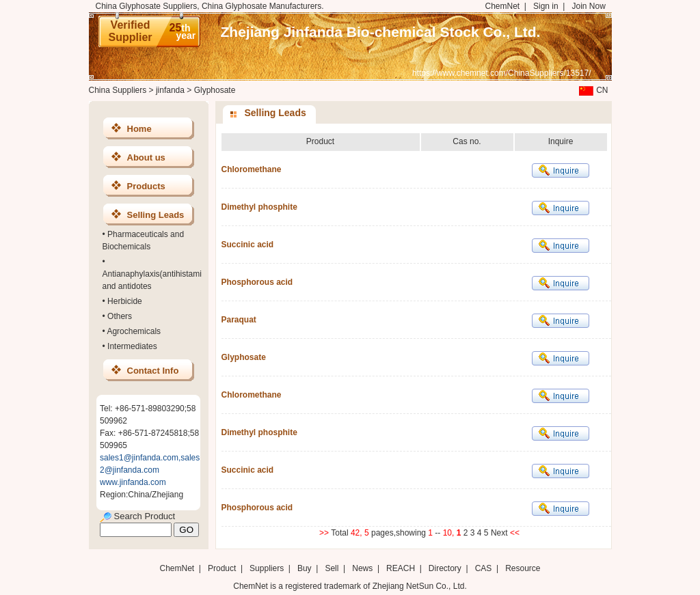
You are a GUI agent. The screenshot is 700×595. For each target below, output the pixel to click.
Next (500, 533)
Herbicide (125, 301)
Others (120, 316)
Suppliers (267, 568)
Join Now (588, 6)
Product (223, 568)
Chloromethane (252, 169)
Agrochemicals (134, 331)
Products (146, 186)
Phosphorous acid (257, 282)
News (362, 568)
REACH (401, 568)
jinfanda (170, 90)
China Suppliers (118, 90)
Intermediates (132, 346)
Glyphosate (244, 357)
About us (146, 157)
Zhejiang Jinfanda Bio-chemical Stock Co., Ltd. (381, 32)
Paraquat (239, 320)
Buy (305, 568)
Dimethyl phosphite (259, 207)
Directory (445, 568)
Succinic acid (248, 245)
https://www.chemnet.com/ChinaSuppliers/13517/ (501, 73)
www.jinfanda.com (133, 482)
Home (139, 129)
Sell (332, 568)
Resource (523, 568)
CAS (484, 568)
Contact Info (153, 371)
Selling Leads (156, 215)
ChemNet (503, 6)
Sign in (546, 6)
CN (592, 90)
